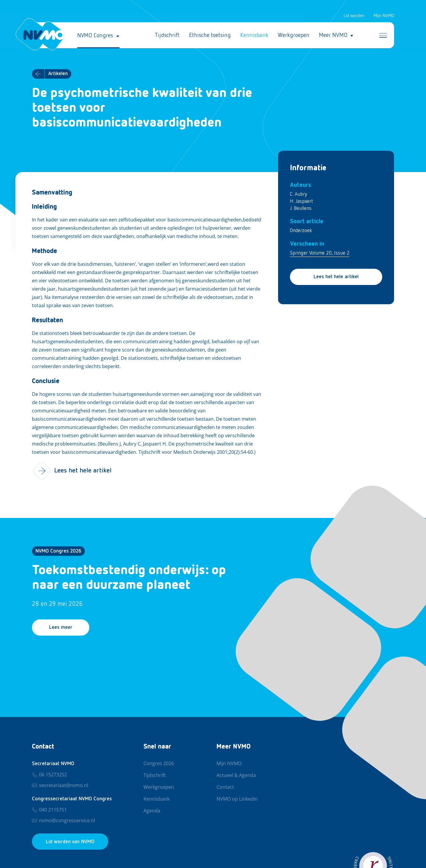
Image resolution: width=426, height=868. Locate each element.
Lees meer (61, 628)
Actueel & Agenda (236, 775)
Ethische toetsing (210, 35)
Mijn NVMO (384, 16)
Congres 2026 (159, 764)
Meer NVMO (333, 35)
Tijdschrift (167, 35)
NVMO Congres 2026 (58, 551)
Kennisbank (254, 35)
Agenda (152, 811)
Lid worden (354, 16)
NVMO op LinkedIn (237, 799)
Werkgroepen (294, 35)
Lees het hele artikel (336, 277)
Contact (225, 787)
